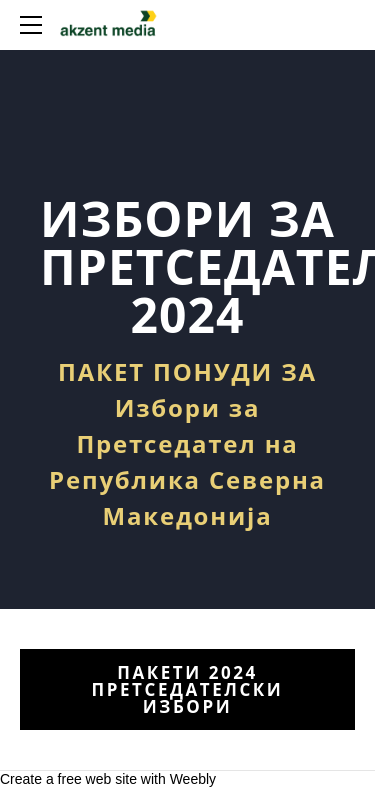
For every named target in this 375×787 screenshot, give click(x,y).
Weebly (193, 779)
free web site (97, 779)
